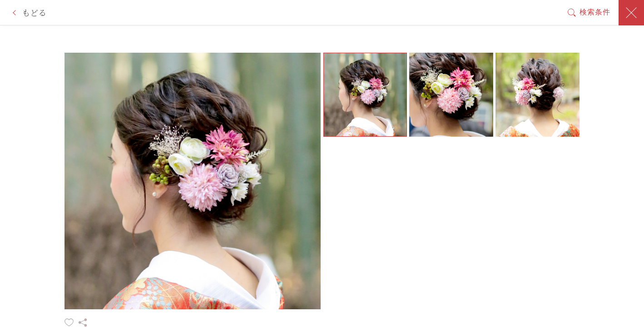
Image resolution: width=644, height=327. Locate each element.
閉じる (631, 13)
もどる (34, 12)
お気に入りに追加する (69, 322)
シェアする (83, 322)
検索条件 (595, 12)
